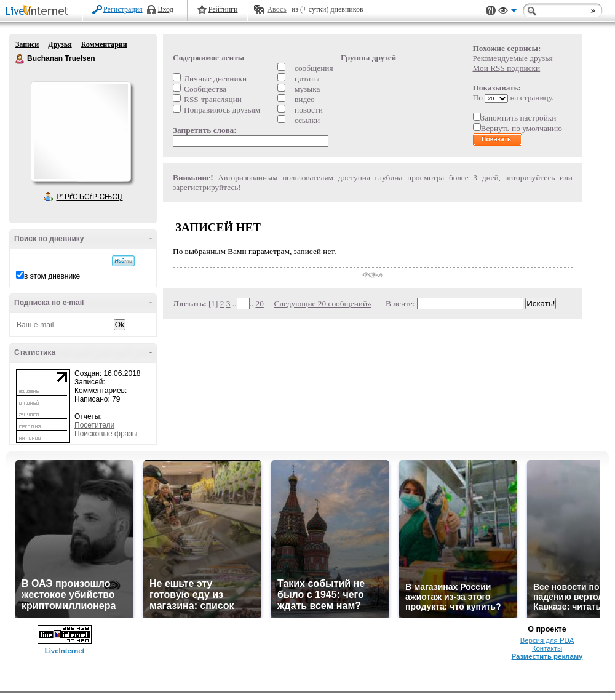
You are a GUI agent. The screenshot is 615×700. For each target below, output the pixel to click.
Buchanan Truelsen (20, 59)
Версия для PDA (547, 640)
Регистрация (123, 9)
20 (260, 304)
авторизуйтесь (530, 177)
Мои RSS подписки (507, 68)
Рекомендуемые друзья (513, 58)
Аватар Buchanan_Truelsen (81, 132)
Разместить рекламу (547, 656)
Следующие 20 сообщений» (323, 304)
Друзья (60, 44)
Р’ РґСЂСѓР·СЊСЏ (90, 197)
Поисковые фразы (106, 434)
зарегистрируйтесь (205, 187)
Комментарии (104, 44)
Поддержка (491, 11)
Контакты (547, 648)
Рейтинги (223, 9)
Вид (507, 12)
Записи (27, 44)
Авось (276, 9)
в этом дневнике (52, 276)
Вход (166, 9)
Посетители (94, 425)
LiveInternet (39, 11)
